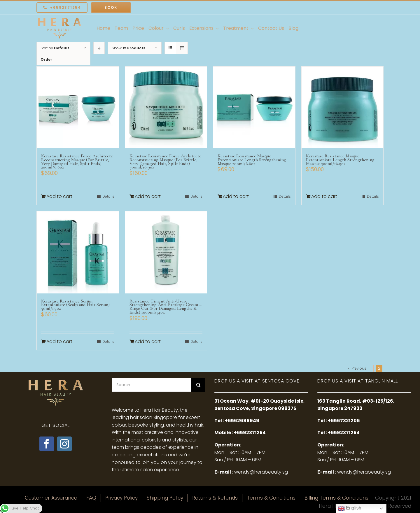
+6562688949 (242, 421)
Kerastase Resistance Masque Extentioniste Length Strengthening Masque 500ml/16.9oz (340, 160)
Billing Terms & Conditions (336, 498)
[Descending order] (99, 48)
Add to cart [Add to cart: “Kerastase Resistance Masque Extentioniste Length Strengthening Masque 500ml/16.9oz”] (324, 196)
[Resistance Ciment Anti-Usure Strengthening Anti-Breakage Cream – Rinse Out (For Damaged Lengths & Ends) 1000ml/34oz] (166, 252)
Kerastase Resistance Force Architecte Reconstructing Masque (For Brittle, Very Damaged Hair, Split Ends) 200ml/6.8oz (77, 161)
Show (128, 48)
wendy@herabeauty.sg (261, 472)
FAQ (91, 498)
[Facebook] (47, 444)
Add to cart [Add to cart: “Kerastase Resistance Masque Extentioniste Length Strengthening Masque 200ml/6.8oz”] (236, 196)
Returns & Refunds (215, 498)
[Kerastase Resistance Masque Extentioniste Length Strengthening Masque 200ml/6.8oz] (254, 108)
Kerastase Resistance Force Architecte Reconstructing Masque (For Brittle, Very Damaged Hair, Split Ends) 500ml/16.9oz (165, 161)
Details (108, 196)
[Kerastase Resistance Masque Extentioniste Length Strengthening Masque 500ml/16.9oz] (343, 108)
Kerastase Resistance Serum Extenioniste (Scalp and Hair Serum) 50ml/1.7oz (75, 305)
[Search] (198, 385)
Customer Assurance (51, 498)
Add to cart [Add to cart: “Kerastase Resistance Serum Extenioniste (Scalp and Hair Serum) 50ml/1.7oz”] (59, 341)
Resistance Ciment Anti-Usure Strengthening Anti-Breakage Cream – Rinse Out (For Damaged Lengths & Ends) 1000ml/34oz (166, 307)
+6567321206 (344, 421)
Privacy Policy (121, 498)
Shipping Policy (165, 498)
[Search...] (152, 385)
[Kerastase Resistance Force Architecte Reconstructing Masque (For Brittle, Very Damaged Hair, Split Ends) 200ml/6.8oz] (78, 108)
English (350, 508)
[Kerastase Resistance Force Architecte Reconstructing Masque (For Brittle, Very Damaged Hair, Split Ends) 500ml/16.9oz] (166, 108)
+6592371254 (250, 433)
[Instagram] (64, 444)
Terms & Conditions (271, 498)
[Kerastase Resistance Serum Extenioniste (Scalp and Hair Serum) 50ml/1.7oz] (78, 252)
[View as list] (182, 48)
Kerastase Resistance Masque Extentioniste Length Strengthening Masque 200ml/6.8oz (252, 160)
